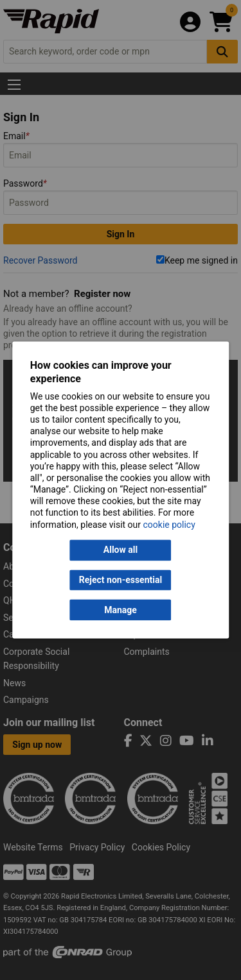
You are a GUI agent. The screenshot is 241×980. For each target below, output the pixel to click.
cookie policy (169, 525)
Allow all (121, 550)
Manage (121, 610)
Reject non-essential (121, 580)
